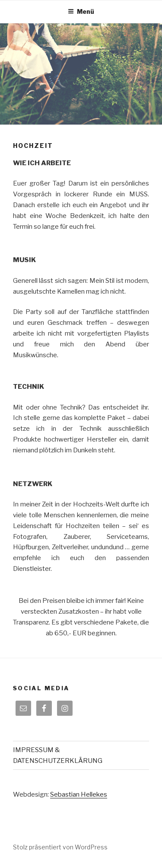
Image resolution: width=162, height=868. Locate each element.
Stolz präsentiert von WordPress (60, 847)
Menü (81, 11)
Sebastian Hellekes (79, 794)
